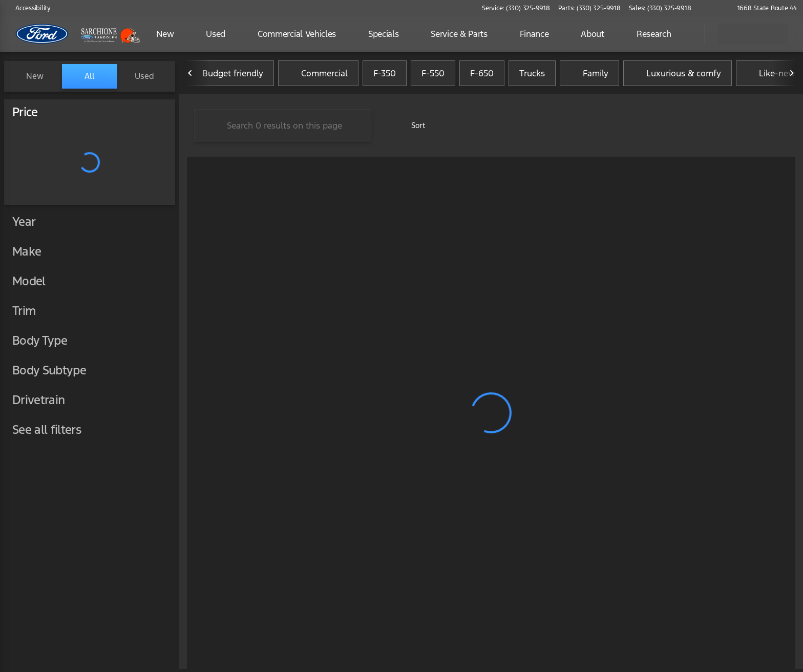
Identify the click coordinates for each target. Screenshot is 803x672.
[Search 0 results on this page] (283, 129)
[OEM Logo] (42, 34)
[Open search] (684, 34)
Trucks (532, 76)
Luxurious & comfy (678, 76)
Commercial (318, 76)
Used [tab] (144, 76)
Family (589, 76)
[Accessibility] (28, 8)
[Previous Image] (191, 76)
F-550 (433, 76)
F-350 (385, 76)
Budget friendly (227, 76)
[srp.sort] (411, 129)
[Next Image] (792, 76)
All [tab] (90, 76)
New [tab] (35, 76)
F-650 (482, 76)
